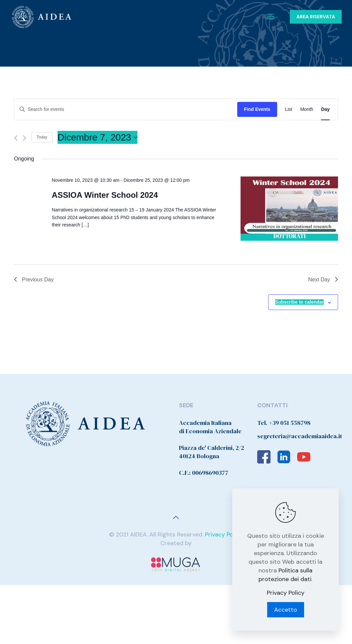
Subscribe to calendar (299, 302)
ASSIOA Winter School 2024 (105, 195)
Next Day (323, 280)
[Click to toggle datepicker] (97, 138)
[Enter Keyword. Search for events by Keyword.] (126, 109)
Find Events (257, 109)
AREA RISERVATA (316, 17)
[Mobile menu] (271, 17)
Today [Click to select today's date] (42, 137)
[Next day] (24, 138)
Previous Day (34, 280)
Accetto (286, 610)
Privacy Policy (224, 534)
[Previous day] (16, 138)
